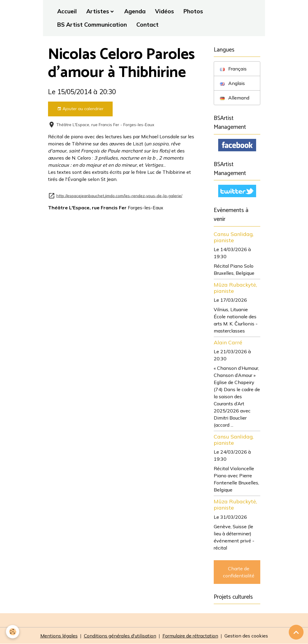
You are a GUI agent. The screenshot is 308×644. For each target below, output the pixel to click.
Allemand (235, 98)
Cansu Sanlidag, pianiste (234, 237)
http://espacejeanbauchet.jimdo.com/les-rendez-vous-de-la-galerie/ (119, 195)
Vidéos (165, 11)
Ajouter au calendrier (80, 109)
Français (233, 69)
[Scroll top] (296, 632)
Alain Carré (228, 342)
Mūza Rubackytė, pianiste (235, 288)
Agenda (135, 11)
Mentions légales (59, 636)
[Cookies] (13, 632)
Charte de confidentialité (239, 572)
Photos (193, 11)
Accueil (67, 11)
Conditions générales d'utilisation (120, 636)
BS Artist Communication (92, 25)
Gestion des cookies (246, 636)
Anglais (232, 83)
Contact (147, 25)
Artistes (98, 11)
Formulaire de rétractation (190, 636)
